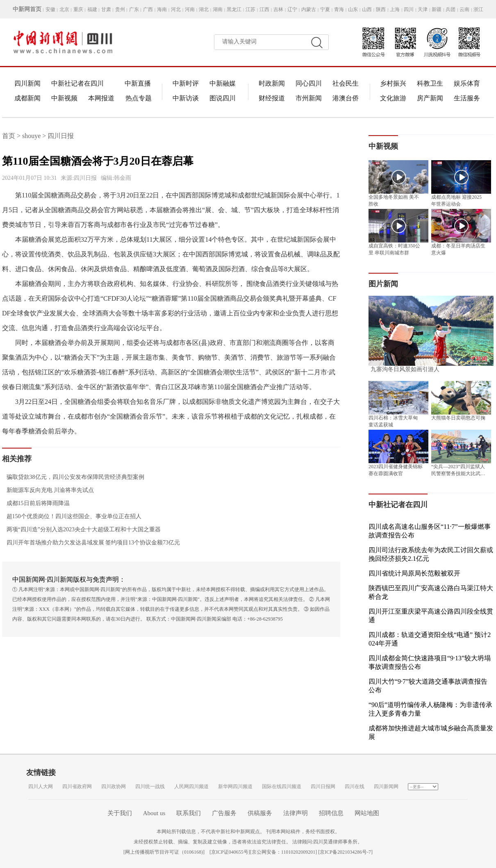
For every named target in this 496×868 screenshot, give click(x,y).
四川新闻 (27, 83)
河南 (190, 9)
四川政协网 (114, 786)
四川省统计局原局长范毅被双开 (414, 573)
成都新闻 (27, 98)
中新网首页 (27, 9)
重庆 (78, 9)
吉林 (278, 9)
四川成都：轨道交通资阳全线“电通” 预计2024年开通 (430, 639)
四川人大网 (41, 786)
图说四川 (223, 98)
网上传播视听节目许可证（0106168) (164, 852)
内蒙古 (309, 9)
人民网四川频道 (191, 786)
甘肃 (106, 9)
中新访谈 (186, 98)
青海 (339, 9)
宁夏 (325, 9)
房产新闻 (430, 98)
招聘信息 (331, 813)
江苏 (250, 9)
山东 (353, 9)
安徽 (50, 9)
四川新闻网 (386, 786)
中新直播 (138, 83)
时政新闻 (272, 83)
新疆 (437, 9)
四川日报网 (323, 786)
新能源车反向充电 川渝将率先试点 (48, 490)
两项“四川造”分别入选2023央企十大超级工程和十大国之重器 (81, 529)
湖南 (218, 9)
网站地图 (367, 813)
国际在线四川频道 (282, 786)
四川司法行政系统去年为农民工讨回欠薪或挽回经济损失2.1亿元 (431, 554)
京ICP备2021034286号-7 (345, 852)
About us (154, 813)
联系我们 (189, 813)
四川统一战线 (150, 786)
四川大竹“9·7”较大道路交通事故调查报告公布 (428, 686)
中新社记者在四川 (77, 83)
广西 (148, 9)
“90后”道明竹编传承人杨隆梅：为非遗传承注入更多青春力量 (430, 709)
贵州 (120, 9)
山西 (367, 9)
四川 (409, 9)
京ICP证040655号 (230, 852)
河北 (176, 9)
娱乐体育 (467, 83)
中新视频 (64, 98)
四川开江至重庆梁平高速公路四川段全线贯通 (431, 616)
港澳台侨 (346, 98)
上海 (395, 9)
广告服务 (224, 813)
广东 (134, 9)
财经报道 (272, 98)
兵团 (450, 9)
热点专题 (139, 98)
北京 (64, 9)
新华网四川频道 (235, 786)
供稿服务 (260, 813)
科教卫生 (430, 83)
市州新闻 (309, 98)
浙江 (478, 9)
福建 (92, 9)
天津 (423, 9)
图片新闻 (383, 284)
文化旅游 (393, 98)
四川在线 (355, 786)
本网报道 (101, 98)
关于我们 (120, 813)
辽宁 (292, 9)
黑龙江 (234, 9)
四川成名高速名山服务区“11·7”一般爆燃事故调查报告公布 (430, 531)
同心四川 (309, 83)
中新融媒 (223, 83)
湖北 (204, 9)
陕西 (381, 9)
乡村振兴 (393, 83)
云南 (464, 9)
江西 (264, 9)
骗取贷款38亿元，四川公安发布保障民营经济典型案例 (73, 477)
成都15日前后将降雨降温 (36, 503)
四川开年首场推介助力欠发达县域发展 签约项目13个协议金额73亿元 (91, 543)
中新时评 (186, 83)
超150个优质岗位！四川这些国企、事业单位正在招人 (72, 516)
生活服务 (467, 98)
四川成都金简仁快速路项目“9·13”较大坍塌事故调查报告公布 (430, 662)
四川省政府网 (77, 786)
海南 (162, 9)
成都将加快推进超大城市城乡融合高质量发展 (431, 732)
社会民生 (346, 83)
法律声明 (296, 813)
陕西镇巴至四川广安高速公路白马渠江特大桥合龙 (431, 592)
